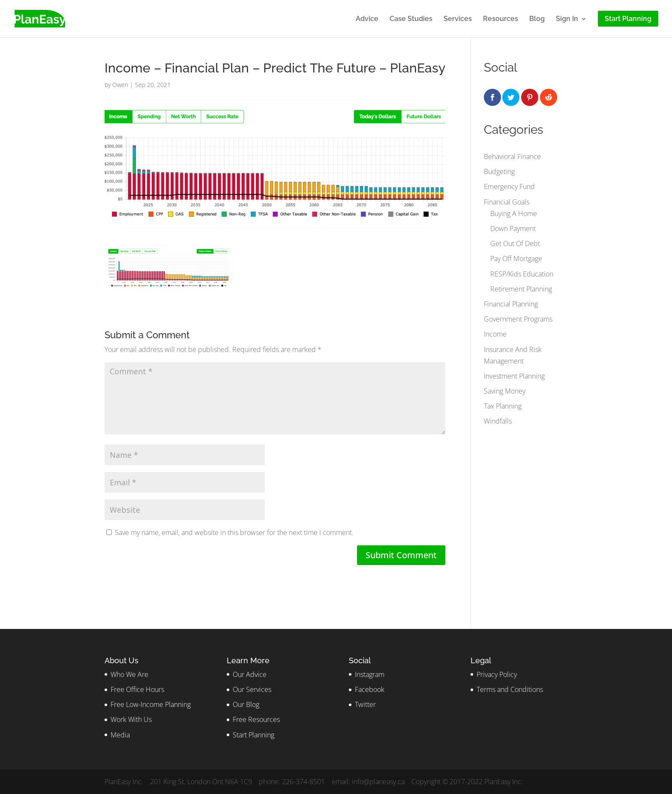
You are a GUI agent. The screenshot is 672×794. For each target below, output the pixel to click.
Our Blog (246, 704)
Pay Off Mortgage (516, 259)
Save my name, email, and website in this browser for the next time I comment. (234, 532)
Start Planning (253, 735)
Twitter (365, 704)
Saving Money (505, 391)
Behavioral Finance (512, 156)
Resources (501, 19)
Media (120, 735)
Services (458, 19)
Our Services (252, 689)
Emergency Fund (509, 186)
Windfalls (498, 421)
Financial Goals (507, 202)
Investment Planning (514, 376)
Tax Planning (503, 406)
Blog (537, 19)
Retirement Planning (521, 289)
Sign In (567, 19)
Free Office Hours (137, 689)
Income (495, 334)
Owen (120, 85)
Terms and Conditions (510, 689)
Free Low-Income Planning (151, 704)
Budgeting (499, 171)
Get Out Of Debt (515, 244)
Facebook (370, 689)
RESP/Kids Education (522, 274)
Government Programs (518, 319)
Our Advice (250, 674)
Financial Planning (511, 304)
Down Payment (513, 229)
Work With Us (131, 719)
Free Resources (256, 719)
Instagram (370, 674)
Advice (367, 19)
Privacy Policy (497, 674)
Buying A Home (514, 214)
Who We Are (129, 674)
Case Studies (411, 19)
